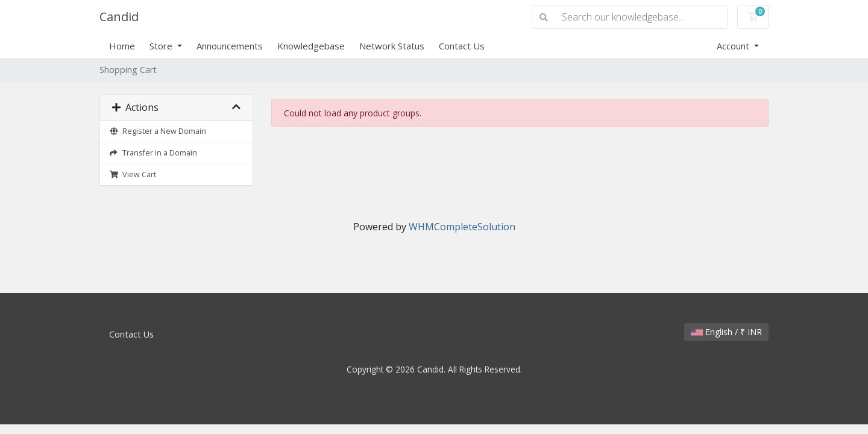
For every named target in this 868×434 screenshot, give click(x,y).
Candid (119, 17)
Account (734, 46)
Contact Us (462, 46)
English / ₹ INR (726, 332)
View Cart (133, 175)
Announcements (230, 46)
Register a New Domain (158, 131)
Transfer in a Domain (153, 153)
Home (122, 46)
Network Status (392, 46)
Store (162, 46)
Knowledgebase (311, 46)
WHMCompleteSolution (462, 227)
